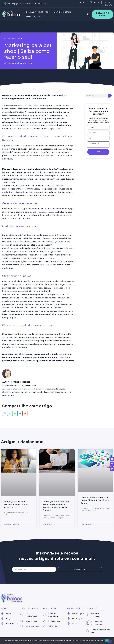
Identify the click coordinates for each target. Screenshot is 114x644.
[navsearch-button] (87, 14)
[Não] (110, 641)
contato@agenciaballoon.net (19, 4)
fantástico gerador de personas (43, 212)
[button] (5, 413)
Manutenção (33, 17)
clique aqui (63, 357)
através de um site (48, 265)
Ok (107, 641)
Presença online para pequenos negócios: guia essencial (16, 504)
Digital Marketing (63, 12)
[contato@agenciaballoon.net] (4, 4)
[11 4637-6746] (32, 4)
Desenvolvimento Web (38, 12)
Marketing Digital (15, 38)
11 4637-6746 (40, 4)
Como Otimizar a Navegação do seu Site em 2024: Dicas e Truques (95, 500)
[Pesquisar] (110, 96)
